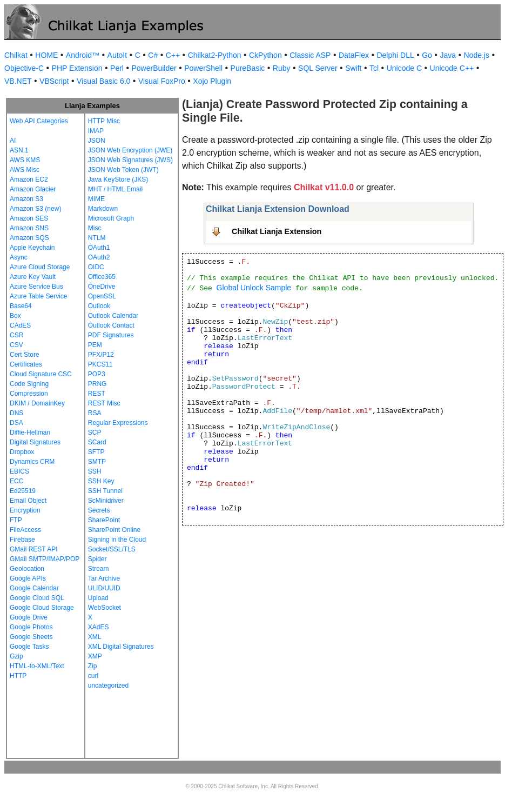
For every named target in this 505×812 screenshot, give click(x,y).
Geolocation (27, 569)
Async (19, 257)
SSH (95, 471)
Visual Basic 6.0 (103, 81)
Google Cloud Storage (42, 608)
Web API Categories (39, 121)
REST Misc (104, 403)
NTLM (97, 238)
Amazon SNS (29, 228)
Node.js (477, 55)
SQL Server (318, 68)
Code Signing (29, 384)
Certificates (26, 364)
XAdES (99, 627)
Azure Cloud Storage (40, 267)
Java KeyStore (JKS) (118, 179)
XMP (95, 656)
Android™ (83, 55)
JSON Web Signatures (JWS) (130, 160)
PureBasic (248, 68)
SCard (97, 442)
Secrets (99, 510)
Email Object (28, 501)
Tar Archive (104, 578)
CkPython (265, 55)
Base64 (21, 306)
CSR (16, 335)
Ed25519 (23, 491)
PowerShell (203, 68)
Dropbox (22, 452)
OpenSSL (102, 296)
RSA (95, 413)
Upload (98, 598)
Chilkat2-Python (215, 55)
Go (427, 55)
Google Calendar (34, 588)
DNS (16, 413)
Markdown (103, 209)
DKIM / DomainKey (37, 403)
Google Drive (29, 617)
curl (93, 676)
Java (448, 55)
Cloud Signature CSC (41, 374)
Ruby (282, 68)
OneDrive (102, 287)
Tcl (374, 68)
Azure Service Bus (36, 287)
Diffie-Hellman (30, 432)
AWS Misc (25, 170)
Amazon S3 (26, 199)
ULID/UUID (104, 588)
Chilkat (16, 55)
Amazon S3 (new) (35, 209)
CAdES (20, 325)
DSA (16, 423)
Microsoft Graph (111, 218)
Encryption (25, 510)
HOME (46, 55)
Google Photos (31, 627)
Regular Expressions (118, 423)
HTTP (18, 676)
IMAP (96, 131)
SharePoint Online (114, 530)
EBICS (19, 471)
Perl (117, 68)
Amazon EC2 (29, 179)
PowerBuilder (154, 68)
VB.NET (18, 81)
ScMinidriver (106, 501)
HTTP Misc (104, 121)
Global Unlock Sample (254, 288)
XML (95, 637)
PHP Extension (77, 68)
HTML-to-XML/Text (37, 666)
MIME (96, 199)
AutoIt (117, 55)
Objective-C (24, 68)
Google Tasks (29, 647)
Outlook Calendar (113, 316)
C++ (173, 55)
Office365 (102, 277)
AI (13, 141)
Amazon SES (29, 218)
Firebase (22, 540)
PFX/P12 (101, 355)
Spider (97, 559)
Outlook (99, 306)
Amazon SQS (29, 238)
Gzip (16, 656)
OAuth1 (99, 248)
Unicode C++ (452, 68)
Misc (95, 228)
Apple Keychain (32, 248)
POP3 (97, 374)
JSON (97, 141)
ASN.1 (19, 150)
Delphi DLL (395, 55)
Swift (353, 68)
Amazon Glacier (33, 189)
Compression (29, 394)
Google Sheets (31, 637)
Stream (99, 569)
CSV (16, 345)
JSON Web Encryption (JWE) (130, 150)
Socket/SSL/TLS (112, 549)
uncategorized (108, 685)
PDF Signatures (111, 335)
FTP (16, 520)
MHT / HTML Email (115, 189)
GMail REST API (33, 549)
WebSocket (105, 608)
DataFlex (354, 55)
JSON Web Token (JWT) (123, 170)
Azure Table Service (39, 296)
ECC (16, 481)
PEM (95, 345)
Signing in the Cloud (117, 540)
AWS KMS (25, 160)
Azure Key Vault (33, 277)
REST (97, 394)
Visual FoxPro (162, 81)
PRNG (97, 384)
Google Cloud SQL (37, 598)
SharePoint (104, 520)
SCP (95, 432)
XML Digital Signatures (121, 647)
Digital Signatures (35, 442)
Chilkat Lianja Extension (277, 231)
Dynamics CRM (32, 462)
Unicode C (404, 68)
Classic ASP (310, 55)
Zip (93, 666)
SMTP (97, 462)
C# (153, 55)
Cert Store (25, 355)
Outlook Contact (111, 325)
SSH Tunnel (105, 491)
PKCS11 (100, 364)
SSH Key (101, 481)
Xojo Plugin (212, 81)
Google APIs (28, 578)
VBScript (54, 81)
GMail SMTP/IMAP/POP (45, 559)
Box (15, 316)
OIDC (96, 267)
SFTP (96, 452)
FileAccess (25, 530)
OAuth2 (99, 257)
